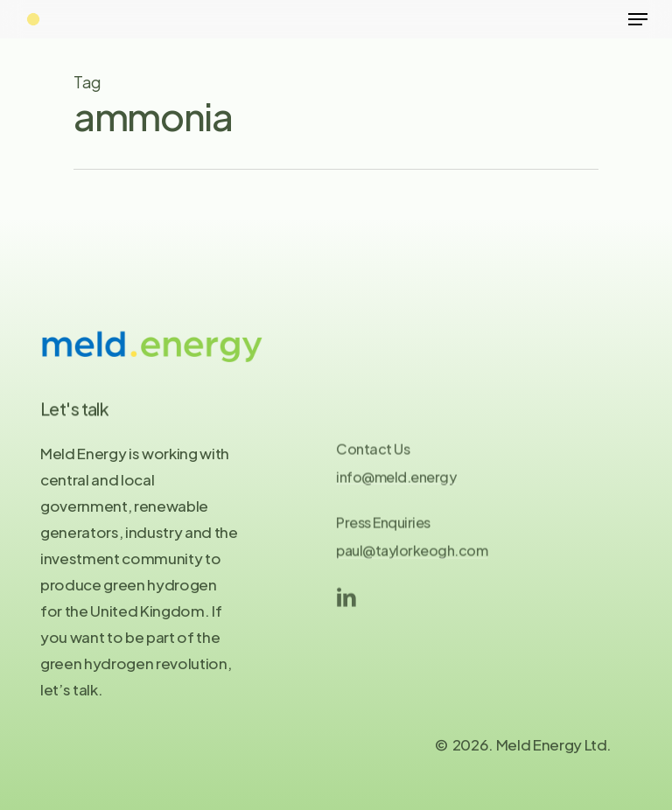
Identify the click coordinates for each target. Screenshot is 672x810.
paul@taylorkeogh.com (412, 557)
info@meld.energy (396, 483)
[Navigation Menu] (638, 19)
